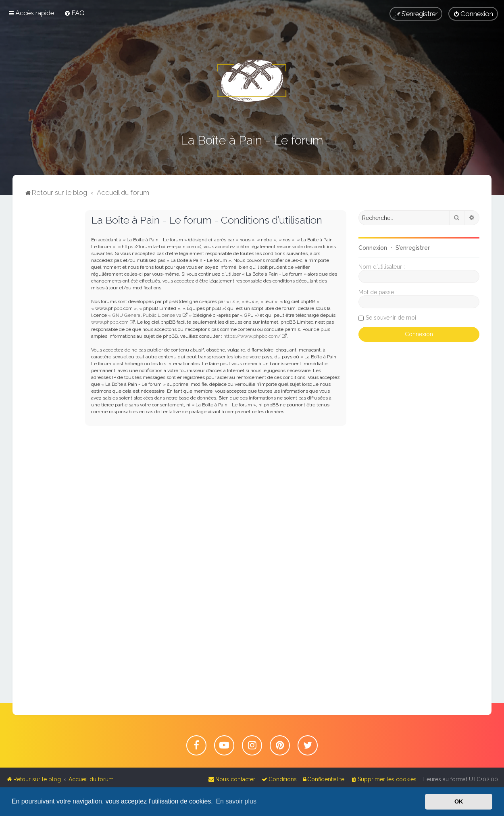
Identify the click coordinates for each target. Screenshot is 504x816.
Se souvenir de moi (391, 318)
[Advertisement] (49, 331)
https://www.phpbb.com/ (252, 336)
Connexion (373, 248)
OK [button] (459, 801)
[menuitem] (74, 13)
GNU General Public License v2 (147, 315)
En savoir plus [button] (236, 801)
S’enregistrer (413, 248)
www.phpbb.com (110, 322)
